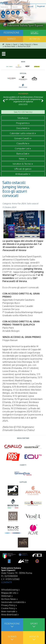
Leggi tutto (23, 104)
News (22, 159)
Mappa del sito (9, 593)
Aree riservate (8, 611)
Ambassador (22, 174)
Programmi (22, 123)
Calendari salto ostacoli (22, 133)
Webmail (6, 596)
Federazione (12, 32)
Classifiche (22, 143)
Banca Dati (22, 153)
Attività (34, 39)
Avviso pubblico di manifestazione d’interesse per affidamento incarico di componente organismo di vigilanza (23, 99)
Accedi (31, 6)
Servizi (11, 39)
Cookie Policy (8, 608)
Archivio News (9, 599)
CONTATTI (7, 582)
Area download (9, 614)
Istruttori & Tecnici (22, 164)
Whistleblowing (10, 590)
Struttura (22, 118)
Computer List (22, 148)
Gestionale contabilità (13, 602)
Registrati (41, 6)
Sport (34, 32)
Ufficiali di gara (22, 169)
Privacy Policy (8, 605)
